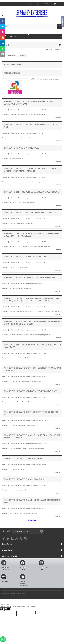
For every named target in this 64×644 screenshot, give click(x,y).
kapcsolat (49, 49)
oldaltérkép (58, 49)
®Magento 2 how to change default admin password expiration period (32, 436)
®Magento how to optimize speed (21, 148)
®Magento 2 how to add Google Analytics (26, 257)
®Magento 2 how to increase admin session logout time (31, 126)
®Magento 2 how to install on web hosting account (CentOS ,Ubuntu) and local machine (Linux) (32, 300)
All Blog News (12, 56)
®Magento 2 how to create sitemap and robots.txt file (31, 413)
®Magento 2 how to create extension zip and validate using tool (33, 369)
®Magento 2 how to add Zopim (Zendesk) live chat (30, 391)
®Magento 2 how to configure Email (23, 458)
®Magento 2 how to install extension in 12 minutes (31, 213)
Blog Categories (12, 65)
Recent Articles (12, 73)
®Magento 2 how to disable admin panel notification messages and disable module (32, 170)
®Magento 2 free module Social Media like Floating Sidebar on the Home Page (31, 235)
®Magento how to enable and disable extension (30, 277)
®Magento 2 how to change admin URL (24, 479)
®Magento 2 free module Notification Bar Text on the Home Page (33, 346)
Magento (23, 110)
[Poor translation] (8, 609)
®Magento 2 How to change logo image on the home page (32, 501)
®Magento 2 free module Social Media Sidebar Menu (31, 192)
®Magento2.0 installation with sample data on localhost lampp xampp (29, 103)
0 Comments (32, 110)
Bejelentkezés (57, 4)
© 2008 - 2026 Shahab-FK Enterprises (13, 593)
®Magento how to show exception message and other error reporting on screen (33, 323)
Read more (58, 118)
